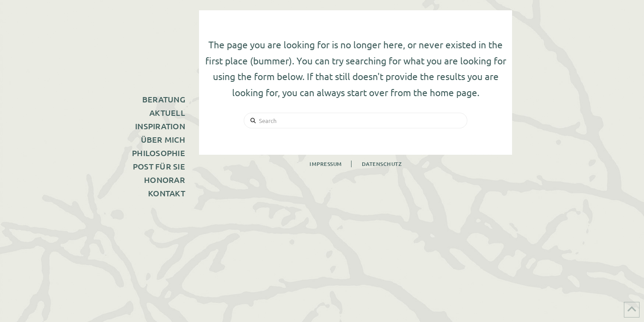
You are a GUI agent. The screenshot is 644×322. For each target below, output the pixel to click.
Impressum (326, 164)
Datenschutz (382, 164)
